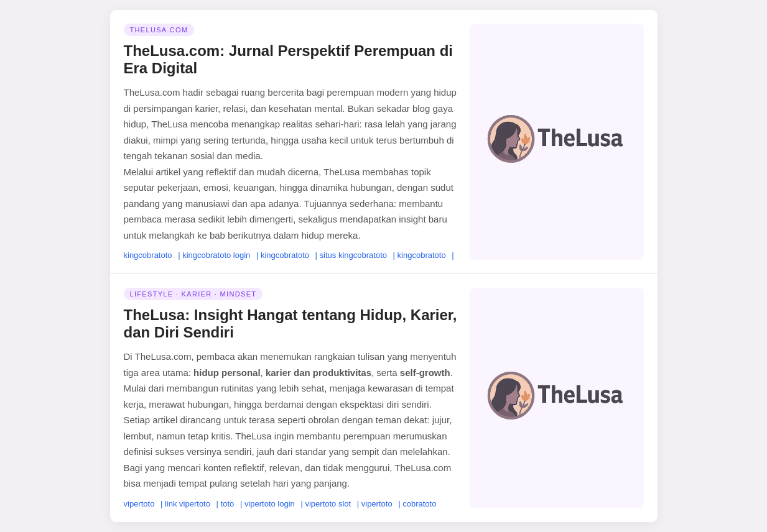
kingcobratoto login (216, 255)
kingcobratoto (148, 255)
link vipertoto (188, 504)
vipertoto (139, 504)
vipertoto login (270, 504)
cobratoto (419, 504)
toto (228, 504)
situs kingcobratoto (353, 255)
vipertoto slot (328, 504)
